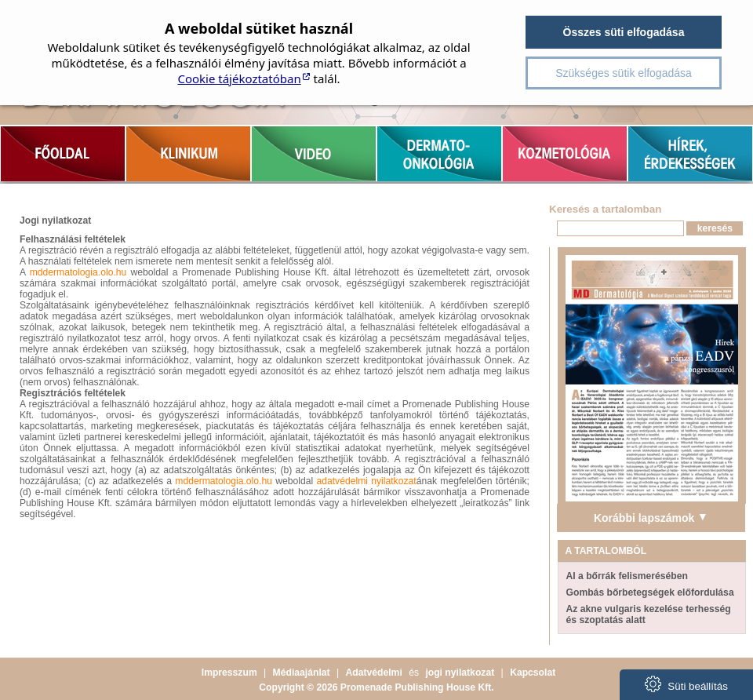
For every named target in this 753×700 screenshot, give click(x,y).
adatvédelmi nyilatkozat (366, 481)
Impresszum (229, 673)
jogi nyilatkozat (460, 673)
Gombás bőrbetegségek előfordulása (650, 592)
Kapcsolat (533, 673)
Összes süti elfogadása (624, 32)
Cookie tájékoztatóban (239, 78)
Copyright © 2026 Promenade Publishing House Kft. (376, 687)
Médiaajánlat (302, 673)
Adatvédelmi (374, 673)
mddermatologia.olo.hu (78, 272)
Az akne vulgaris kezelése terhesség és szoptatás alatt (649, 614)
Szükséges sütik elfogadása (624, 73)
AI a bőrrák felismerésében (627, 576)
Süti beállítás (686, 684)
